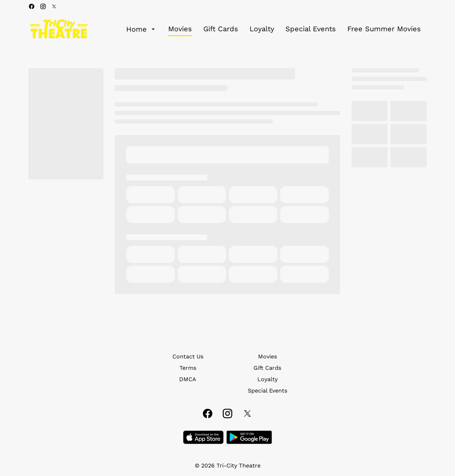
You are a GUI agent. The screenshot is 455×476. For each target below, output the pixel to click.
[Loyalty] (262, 29)
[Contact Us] (188, 357)
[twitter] (54, 6)
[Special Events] (311, 29)
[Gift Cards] (221, 29)
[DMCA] (188, 379)
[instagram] (43, 6)
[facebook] (32, 6)
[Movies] (180, 29)
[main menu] (274, 29)
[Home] (141, 29)
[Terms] (188, 368)
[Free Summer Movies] (384, 29)
